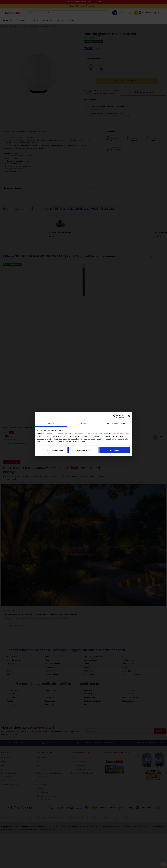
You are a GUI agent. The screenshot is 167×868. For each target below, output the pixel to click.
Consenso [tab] (51, 423)
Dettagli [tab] (84, 423)
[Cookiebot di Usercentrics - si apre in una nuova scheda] (115, 416)
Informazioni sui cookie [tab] (116, 423)
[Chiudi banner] (129, 416)
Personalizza (84, 450)
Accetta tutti (115, 450)
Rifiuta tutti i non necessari (52, 450)
